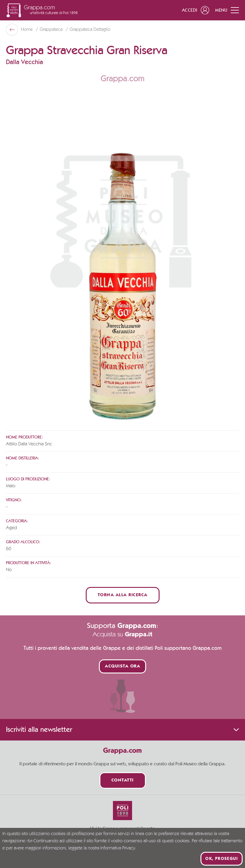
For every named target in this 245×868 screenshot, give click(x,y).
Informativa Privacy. (118, 848)
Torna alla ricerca (123, 595)
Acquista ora (122, 666)
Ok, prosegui (222, 859)
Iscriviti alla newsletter (122, 730)
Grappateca (52, 30)
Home (27, 30)
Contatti (123, 780)
